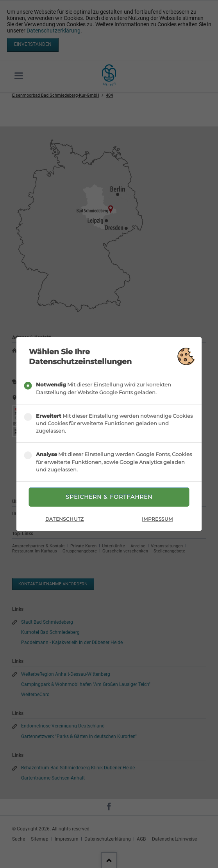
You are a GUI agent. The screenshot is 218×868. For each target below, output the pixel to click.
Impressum (157, 519)
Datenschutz (65, 519)
